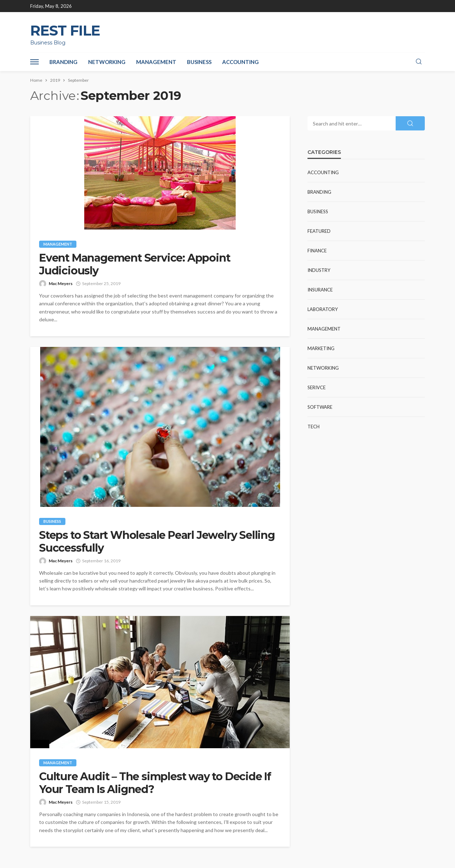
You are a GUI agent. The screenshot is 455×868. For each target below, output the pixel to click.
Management (156, 62)
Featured (319, 231)
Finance (317, 251)
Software (320, 407)
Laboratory (323, 309)
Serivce (317, 387)
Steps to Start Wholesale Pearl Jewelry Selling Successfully (157, 542)
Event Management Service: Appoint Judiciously (135, 264)
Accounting (240, 62)
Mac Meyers (61, 283)
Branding (63, 62)
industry (319, 270)
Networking (107, 62)
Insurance (320, 290)
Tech (314, 427)
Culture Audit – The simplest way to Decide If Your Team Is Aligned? (155, 783)
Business (199, 62)
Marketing (321, 348)
